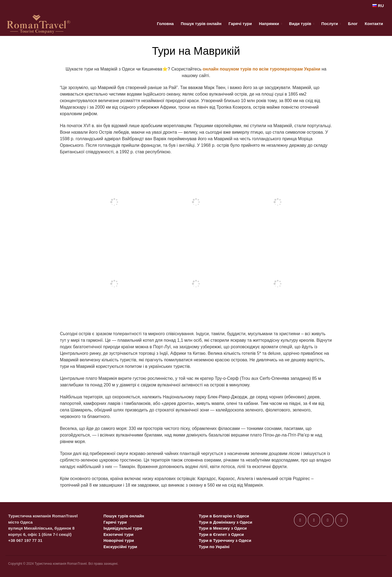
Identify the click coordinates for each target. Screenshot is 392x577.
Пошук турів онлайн (201, 24)
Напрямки (269, 24)
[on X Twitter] (314, 520)
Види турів (300, 24)
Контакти (374, 24)
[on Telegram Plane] (342, 520)
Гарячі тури (240, 24)
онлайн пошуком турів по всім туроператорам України (262, 69)
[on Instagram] (328, 520)
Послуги (330, 24)
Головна (165, 24)
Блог (353, 24)
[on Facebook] (300, 520)
